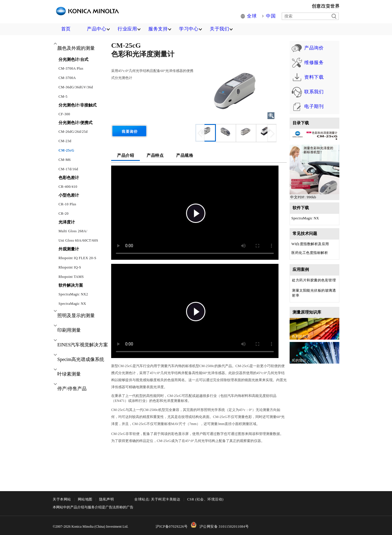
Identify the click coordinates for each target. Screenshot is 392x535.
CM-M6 (65, 160)
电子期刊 (305, 121)
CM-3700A (67, 78)
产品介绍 (125, 155)
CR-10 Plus (67, 204)
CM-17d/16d (68, 169)
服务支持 (158, 29)
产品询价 (305, 48)
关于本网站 (62, 499)
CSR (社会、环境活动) (205, 499)
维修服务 (305, 67)
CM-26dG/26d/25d (73, 132)
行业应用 (127, 29)
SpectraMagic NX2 (73, 294)
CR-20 (64, 214)
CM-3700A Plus (71, 68)
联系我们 (305, 103)
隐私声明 (106, 499)
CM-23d (65, 141)
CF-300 (64, 114)
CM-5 (63, 97)
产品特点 (155, 155)
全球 (253, 16)
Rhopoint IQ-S (70, 267)
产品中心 (97, 29)
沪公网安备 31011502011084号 (224, 527)
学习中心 (189, 29)
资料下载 (305, 85)
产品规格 (185, 155)
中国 (271, 16)
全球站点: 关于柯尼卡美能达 (157, 499)
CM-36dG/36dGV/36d (76, 87)
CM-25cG (66, 150)
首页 (66, 29)
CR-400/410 (68, 187)
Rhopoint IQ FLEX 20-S (78, 258)
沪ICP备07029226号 (172, 527)
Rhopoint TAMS (71, 277)
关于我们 (219, 29)
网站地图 (85, 499)
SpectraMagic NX (72, 304)
